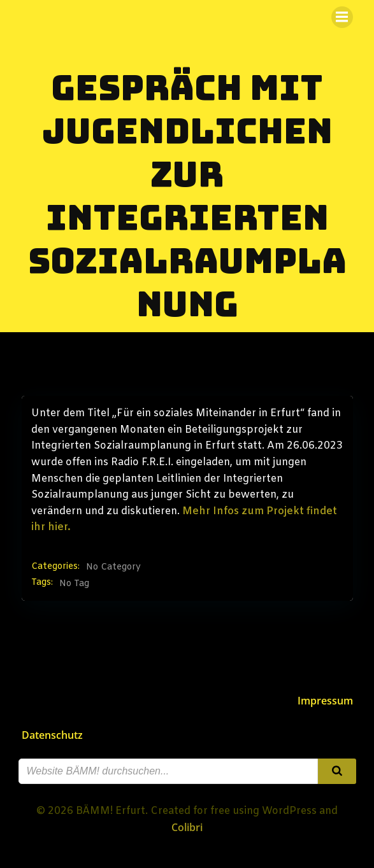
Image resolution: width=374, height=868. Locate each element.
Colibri (187, 827)
